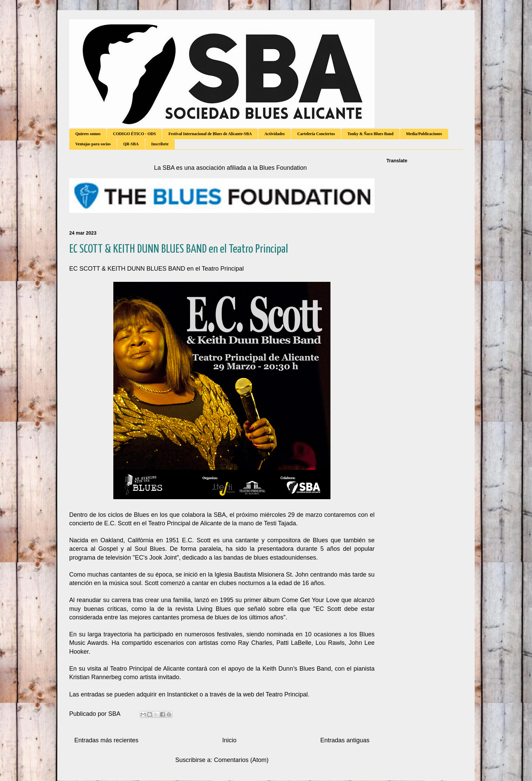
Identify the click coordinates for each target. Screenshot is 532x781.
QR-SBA (131, 144)
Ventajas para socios (93, 144)
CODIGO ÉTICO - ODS (134, 134)
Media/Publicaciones (424, 134)
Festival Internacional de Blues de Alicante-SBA (210, 134)
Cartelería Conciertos (316, 134)
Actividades (274, 134)
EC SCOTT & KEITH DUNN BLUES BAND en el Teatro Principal (179, 249)
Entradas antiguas (345, 740)
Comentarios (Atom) (241, 760)
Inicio (229, 740)
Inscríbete (160, 144)
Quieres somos (88, 134)
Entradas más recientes (106, 740)
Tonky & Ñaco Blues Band (370, 134)
